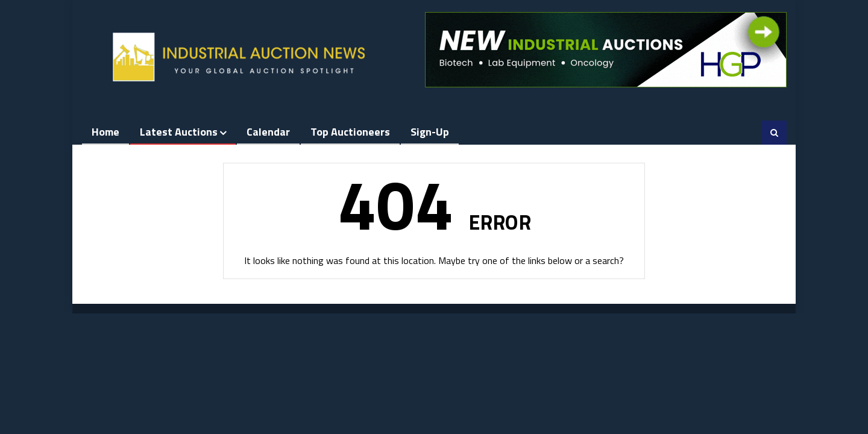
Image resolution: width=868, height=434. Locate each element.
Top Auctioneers (350, 132)
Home (105, 132)
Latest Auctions (179, 132)
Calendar (268, 132)
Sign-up (430, 132)
